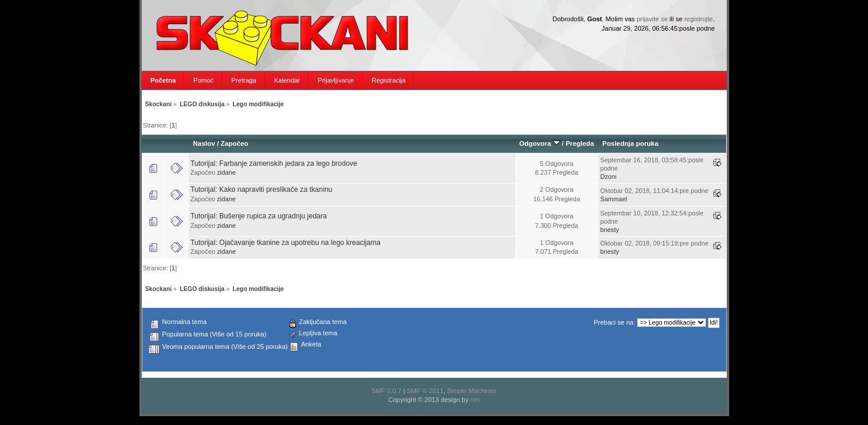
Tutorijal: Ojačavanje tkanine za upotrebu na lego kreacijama (285, 243)
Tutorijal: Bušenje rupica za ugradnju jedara (259, 216)
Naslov (204, 143)
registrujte (698, 19)
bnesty (610, 230)
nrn (475, 400)
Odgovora (540, 143)
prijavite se (652, 19)
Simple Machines (472, 391)
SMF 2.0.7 (387, 391)
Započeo (234, 143)
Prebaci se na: (615, 322)
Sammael (614, 199)
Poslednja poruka (630, 143)
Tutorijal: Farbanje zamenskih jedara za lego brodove (274, 164)
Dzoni (609, 176)
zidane (226, 172)
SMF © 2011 (425, 391)
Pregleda (580, 143)
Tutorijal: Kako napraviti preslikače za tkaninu (261, 189)
